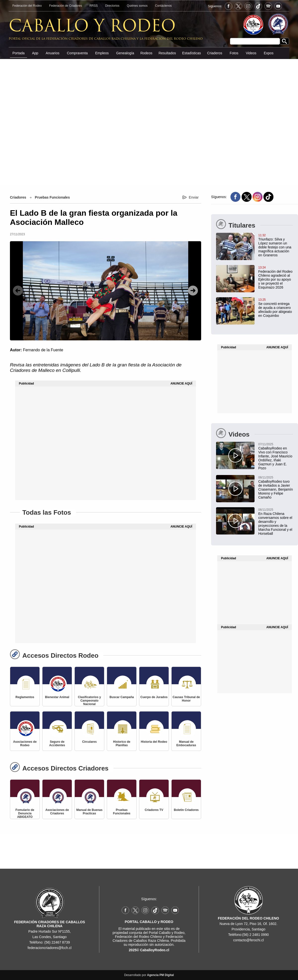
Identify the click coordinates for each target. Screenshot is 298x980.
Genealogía (125, 53)
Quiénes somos (137, 6)
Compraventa (77, 53)
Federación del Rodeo (27, 6)
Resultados (167, 53)
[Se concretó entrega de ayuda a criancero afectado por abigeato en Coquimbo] (255, 307)
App (35, 53)
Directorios (112, 6)
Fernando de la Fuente (43, 350)
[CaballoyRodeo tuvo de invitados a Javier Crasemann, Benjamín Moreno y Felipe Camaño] (255, 487)
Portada (19, 53)
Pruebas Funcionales (52, 197)
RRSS (93, 6)
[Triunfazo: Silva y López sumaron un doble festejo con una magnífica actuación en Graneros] (255, 245)
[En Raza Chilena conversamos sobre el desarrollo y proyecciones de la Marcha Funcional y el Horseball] (255, 521)
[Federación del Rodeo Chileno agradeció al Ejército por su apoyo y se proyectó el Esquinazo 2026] (255, 277)
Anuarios (53, 53)
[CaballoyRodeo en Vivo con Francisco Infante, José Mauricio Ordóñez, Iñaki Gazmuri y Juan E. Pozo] (255, 456)
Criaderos (215, 53)
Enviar (194, 197)
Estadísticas (191, 53)
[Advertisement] (149, 122)
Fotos (234, 53)
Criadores (18, 197)
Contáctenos (163, 6)
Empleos (102, 53)
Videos (251, 53)
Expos (269, 53)
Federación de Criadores (66, 6)
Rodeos (146, 53)
